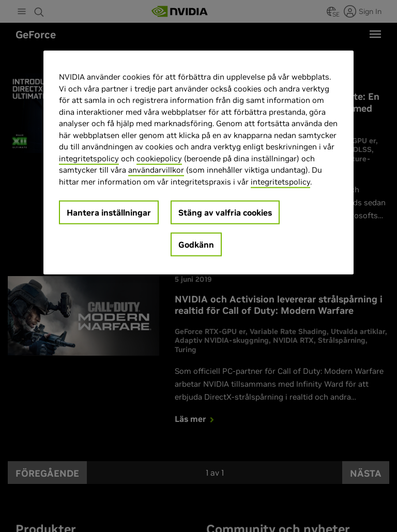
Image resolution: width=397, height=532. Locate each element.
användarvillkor (156, 170)
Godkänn (196, 245)
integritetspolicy (89, 158)
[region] (198, 163)
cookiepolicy (159, 158)
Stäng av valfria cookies (225, 212)
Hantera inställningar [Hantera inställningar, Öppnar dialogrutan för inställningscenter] (109, 212)
